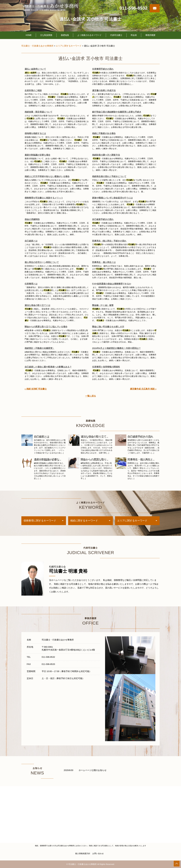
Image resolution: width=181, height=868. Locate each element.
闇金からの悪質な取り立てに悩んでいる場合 (46, 327)
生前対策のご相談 (33, 91)
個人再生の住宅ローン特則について (42, 262)
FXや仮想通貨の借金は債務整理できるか (112, 284)
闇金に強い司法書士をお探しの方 (108, 327)
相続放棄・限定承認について (39, 112)
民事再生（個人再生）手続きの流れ (109, 241)
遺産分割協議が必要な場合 (37, 155)
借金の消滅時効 (32, 219)
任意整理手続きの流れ (103, 69)
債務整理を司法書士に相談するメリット (44, 198)
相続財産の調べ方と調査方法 (106, 155)
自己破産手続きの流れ (103, 219)
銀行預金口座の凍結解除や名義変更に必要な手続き (117, 112)
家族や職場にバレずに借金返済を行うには (112, 198)
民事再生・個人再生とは (104, 262)
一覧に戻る (91, 396)
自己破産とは (31, 241)
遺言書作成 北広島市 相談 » (143, 389)
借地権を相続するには (35, 133)
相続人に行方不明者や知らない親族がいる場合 (47, 176)
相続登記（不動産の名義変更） (40, 348)
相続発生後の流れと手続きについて (109, 176)
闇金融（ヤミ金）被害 (103, 305)
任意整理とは (31, 284)
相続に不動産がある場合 (104, 133)
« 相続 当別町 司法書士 (36, 389)
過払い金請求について (35, 69)
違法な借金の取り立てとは (37, 305)
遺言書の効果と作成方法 (104, 91)
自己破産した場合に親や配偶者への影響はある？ (48, 367)
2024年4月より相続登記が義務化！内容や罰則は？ (116, 348)
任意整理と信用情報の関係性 (106, 367)
